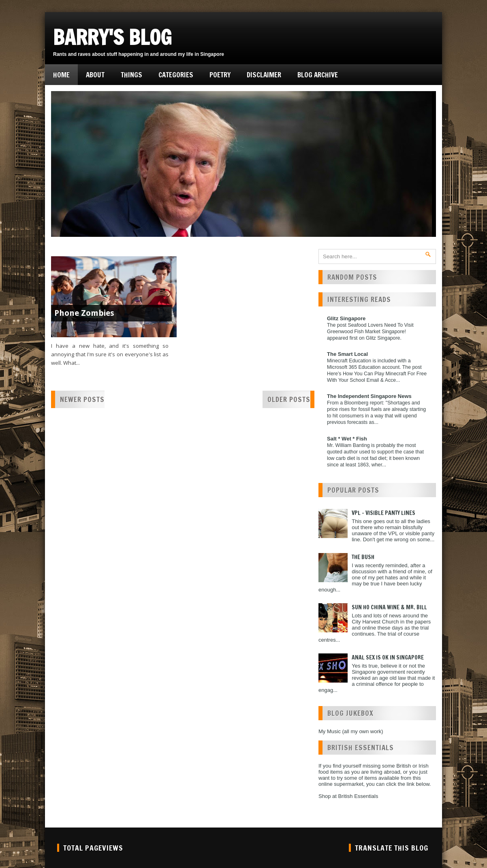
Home (61, 75)
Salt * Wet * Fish (347, 439)
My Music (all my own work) (351, 731)
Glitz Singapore (346, 318)
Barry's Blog (112, 37)
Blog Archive (318, 75)
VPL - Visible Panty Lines (383, 513)
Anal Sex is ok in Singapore (388, 657)
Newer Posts (82, 399)
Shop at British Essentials (348, 796)
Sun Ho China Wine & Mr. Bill (389, 607)
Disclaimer (264, 75)
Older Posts (289, 399)
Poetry (220, 75)
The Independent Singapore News (369, 396)
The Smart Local (347, 354)
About (95, 75)
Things (131, 75)
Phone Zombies (84, 313)
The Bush (363, 557)
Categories (176, 75)
